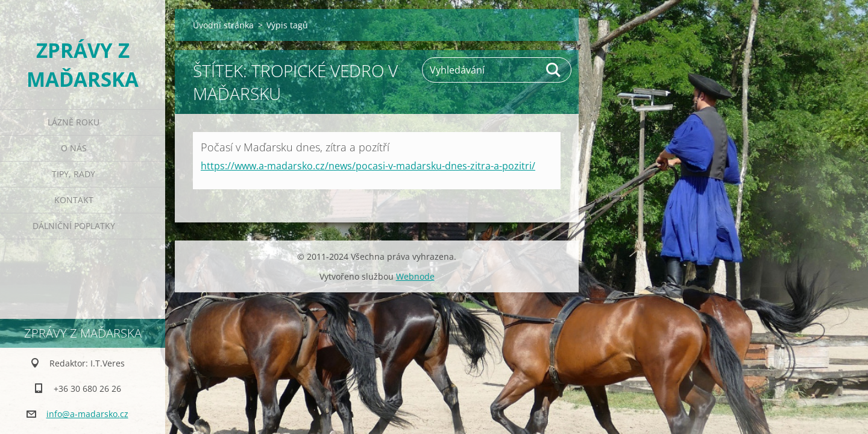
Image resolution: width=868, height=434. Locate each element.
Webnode (415, 276)
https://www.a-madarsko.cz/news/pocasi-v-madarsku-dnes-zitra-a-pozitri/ (368, 166)
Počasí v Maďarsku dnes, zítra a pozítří (295, 147)
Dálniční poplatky (74, 226)
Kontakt (74, 200)
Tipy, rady (74, 174)
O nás (74, 148)
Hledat (554, 70)
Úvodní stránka (223, 25)
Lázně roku (74, 122)
